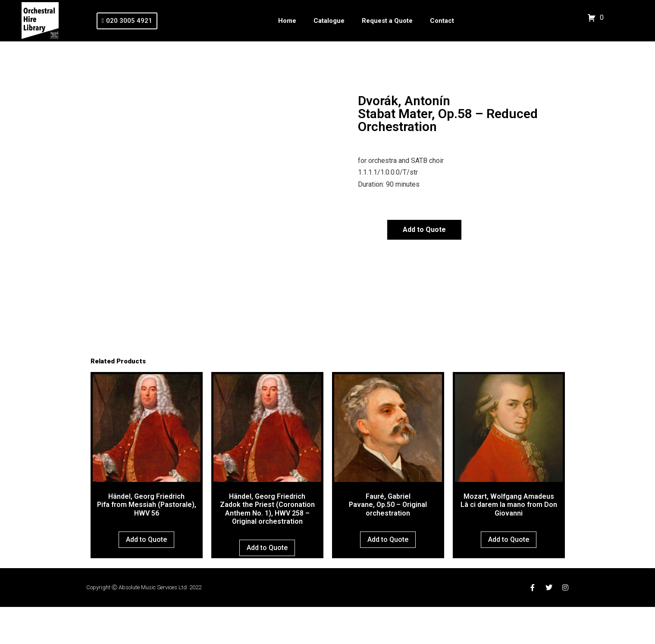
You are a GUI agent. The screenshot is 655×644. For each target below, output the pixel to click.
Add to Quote (424, 230)
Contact (442, 21)
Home (287, 21)
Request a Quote (387, 21)
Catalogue (329, 21)
